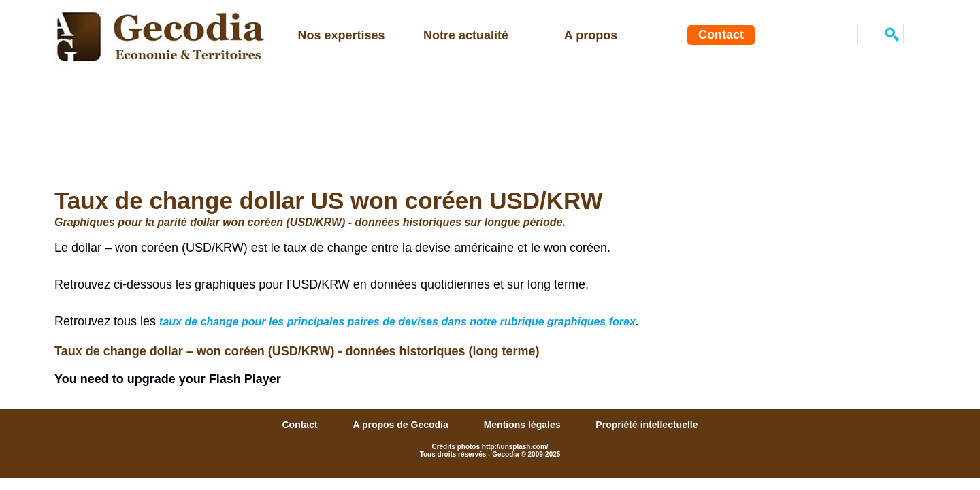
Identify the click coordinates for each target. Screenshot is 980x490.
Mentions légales (524, 425)
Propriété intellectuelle (647, 425)
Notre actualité (466, 35)
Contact (721, 35)
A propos (591, 35)
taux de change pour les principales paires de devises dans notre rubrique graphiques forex (397, 322)
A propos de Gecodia (402, 425)
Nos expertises (341, 35)
